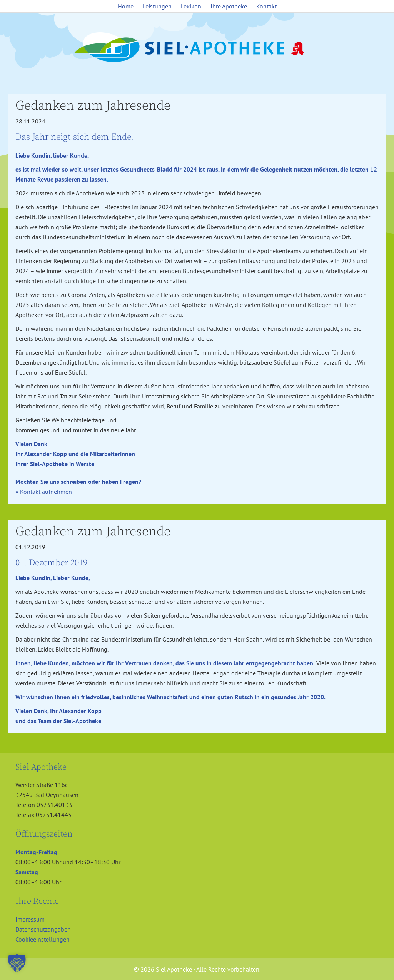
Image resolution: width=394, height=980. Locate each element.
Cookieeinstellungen (43, 939)
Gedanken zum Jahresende (93, 106)
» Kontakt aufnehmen (44, 492)
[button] (17, 963)
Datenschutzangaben (43, 929)
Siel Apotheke (197, 48)
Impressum (30, 919)
